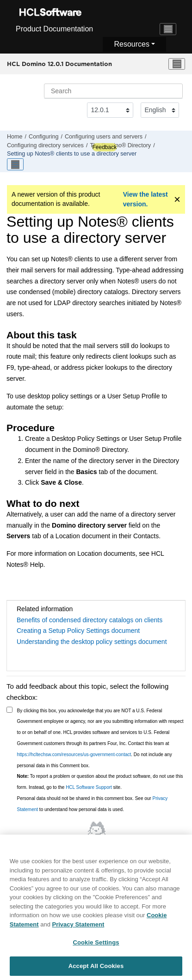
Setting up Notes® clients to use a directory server (72, 154)
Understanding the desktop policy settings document (92, 642)
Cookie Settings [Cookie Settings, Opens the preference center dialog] (96, 945)
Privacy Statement (78, 927)
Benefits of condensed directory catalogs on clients (90, 620)
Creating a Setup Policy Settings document (78, 631)
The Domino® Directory (120, 145)
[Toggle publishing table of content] (15, 164)
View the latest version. (146, 199)
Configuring (43, 137)
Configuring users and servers (104, 137)
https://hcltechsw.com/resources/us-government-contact (74, 755)
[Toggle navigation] (168, 29)
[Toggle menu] (177, 64)
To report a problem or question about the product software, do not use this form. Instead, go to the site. (100, 782)
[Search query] (113, 91)
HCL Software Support (89, 787)
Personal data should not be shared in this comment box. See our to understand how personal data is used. (93, 804)
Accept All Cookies (96, 969)
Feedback (104, 147)
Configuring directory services (45, 145)
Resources (131, 44)
